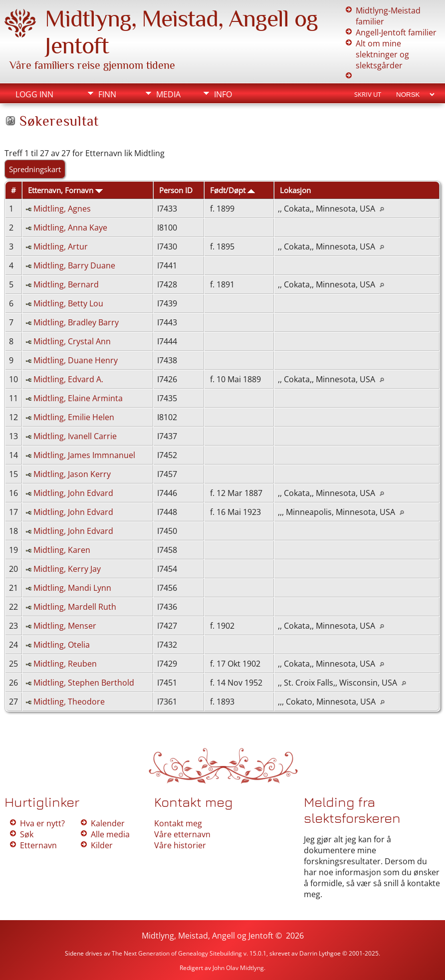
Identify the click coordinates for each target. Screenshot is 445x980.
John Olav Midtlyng (238, 968)
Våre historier (180, 845)
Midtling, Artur (61, 246)
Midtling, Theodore (69, 702)
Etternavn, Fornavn (65, 190)
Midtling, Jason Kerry (72, 474)
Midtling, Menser (65, 626)
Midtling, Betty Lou (68, 303)
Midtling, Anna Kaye (70, 228)
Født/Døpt (232, 190)
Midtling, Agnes (62, 209)
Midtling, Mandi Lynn (72, 588)
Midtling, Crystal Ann (72, 341)
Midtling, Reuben (65, 664)
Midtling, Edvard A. (68, 379)
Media (168, 94)
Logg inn (34, 94)
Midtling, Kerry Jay (67, 569)
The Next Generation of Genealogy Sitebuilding (177, 953)
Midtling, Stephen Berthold (84, 683)
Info (223, 94)
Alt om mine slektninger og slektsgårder (382, 54)
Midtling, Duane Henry (76, 360)
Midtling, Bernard (66, 284)
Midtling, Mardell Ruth (75, 607)
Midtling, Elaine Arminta (78, 398)
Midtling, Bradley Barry (76, 322)
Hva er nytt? (42, 823)
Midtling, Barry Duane (74, 265)
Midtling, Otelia (62, 645)
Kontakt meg (178, 823)
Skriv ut (368, 94)
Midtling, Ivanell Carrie (75, 436)
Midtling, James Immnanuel (84, 455)
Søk (27, 834)
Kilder (102, 845)
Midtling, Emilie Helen (74, 417)
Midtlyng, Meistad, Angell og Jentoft (208, 936)
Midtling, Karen (62, 550)
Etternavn (38, 845)
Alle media (110, 834)
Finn (107, 94)
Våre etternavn (182, 834)
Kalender (108, 823)
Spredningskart (35, 169)
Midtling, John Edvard (73, 493)
